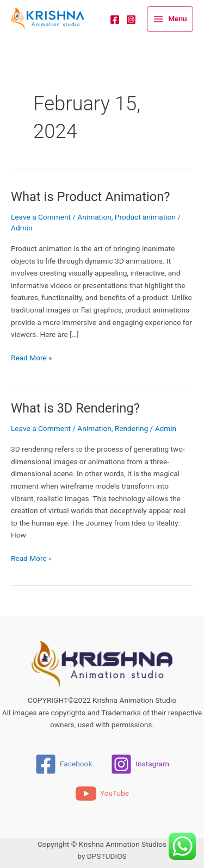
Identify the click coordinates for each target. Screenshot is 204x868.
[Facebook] (115, 20)
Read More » (32, 357)
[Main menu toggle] (170, 19)
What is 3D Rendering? (75, 408)
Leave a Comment (41, 217)
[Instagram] (131, 20)
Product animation (145, 217)
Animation (94, 217)
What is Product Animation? (91, 197)
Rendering (131, 428)
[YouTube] (102, 794)
